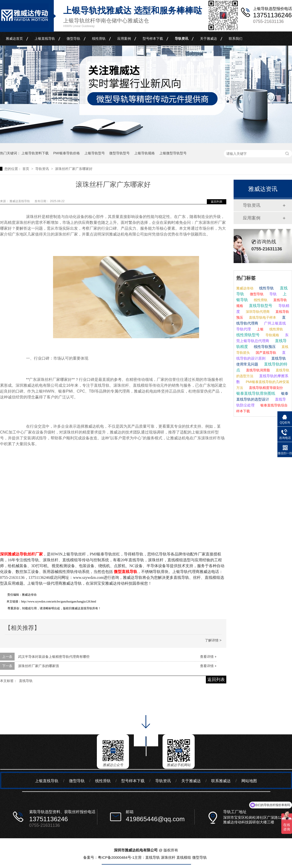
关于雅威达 (209, 39)
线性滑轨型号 (248, 335)
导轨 (273, 294)
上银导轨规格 (145, 153)
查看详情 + (208, 657)
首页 (26, 169)
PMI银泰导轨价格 (67, 153)
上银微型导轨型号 (173, 153)
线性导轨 (266, 288)
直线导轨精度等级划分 (265, 388)
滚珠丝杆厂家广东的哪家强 (38, 666)
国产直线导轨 (265, 353)
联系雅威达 (221, 781)
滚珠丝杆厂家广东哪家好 (74, 169)
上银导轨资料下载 (35, 153)
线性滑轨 (99, 39)
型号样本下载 (153, 39)
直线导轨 (26, 681)
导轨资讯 (182, 39)
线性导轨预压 (264, 347)
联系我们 (236, 39)
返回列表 (217, 202)
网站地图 (249, 781)
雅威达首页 (14, 39)
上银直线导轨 (45, 39)
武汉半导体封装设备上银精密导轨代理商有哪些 (54, 657)
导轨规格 (272, 335)
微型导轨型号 (119, 153)
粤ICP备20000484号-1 (116, 857)
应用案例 (124, 39)
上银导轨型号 (95, 153)
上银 (260, 329)
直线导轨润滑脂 (257, 370)
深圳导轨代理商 (257, 312)
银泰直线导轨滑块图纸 (256, 393)
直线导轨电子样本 (262, 317)
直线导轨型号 (260, 306)
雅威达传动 (245, 288)
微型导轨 (73, 39)
